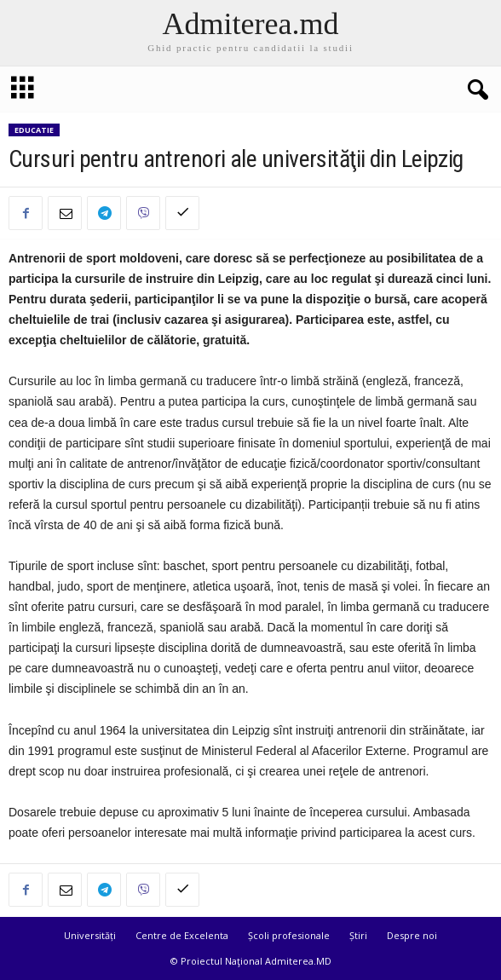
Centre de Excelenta (182, 935)
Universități (90, 935)
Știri (358, 935)
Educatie (34, 130)
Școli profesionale (289, 935)
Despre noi (412, 935)
